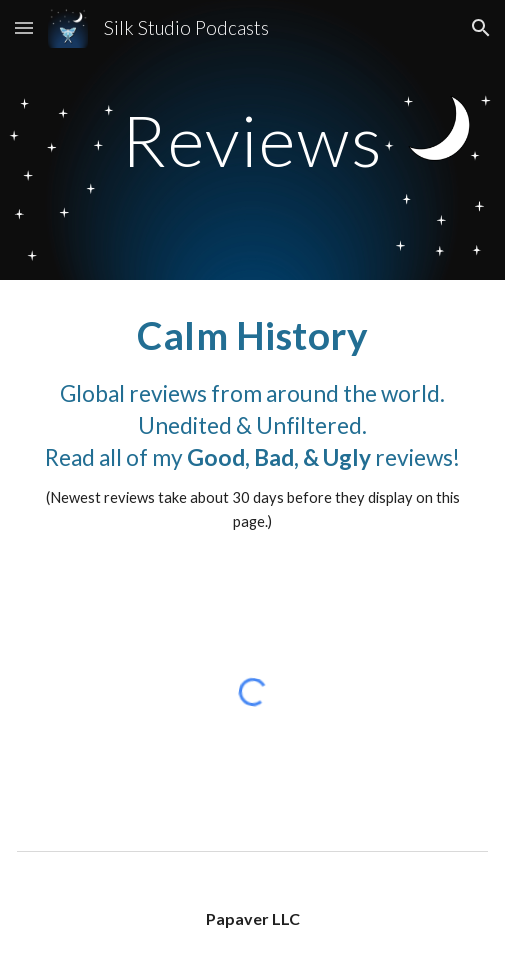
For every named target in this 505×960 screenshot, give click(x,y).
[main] (252, 140)
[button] (24, 27)
